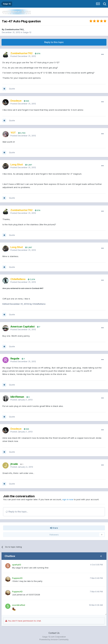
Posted (23, 56)
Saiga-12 (27, 32)
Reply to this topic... (17, 512)
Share (54, 528)
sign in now (68, 499)
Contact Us (54, 633)
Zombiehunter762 (14, 29)
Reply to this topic (54, 42)
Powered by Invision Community (54, 639)
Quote (12, 89)
